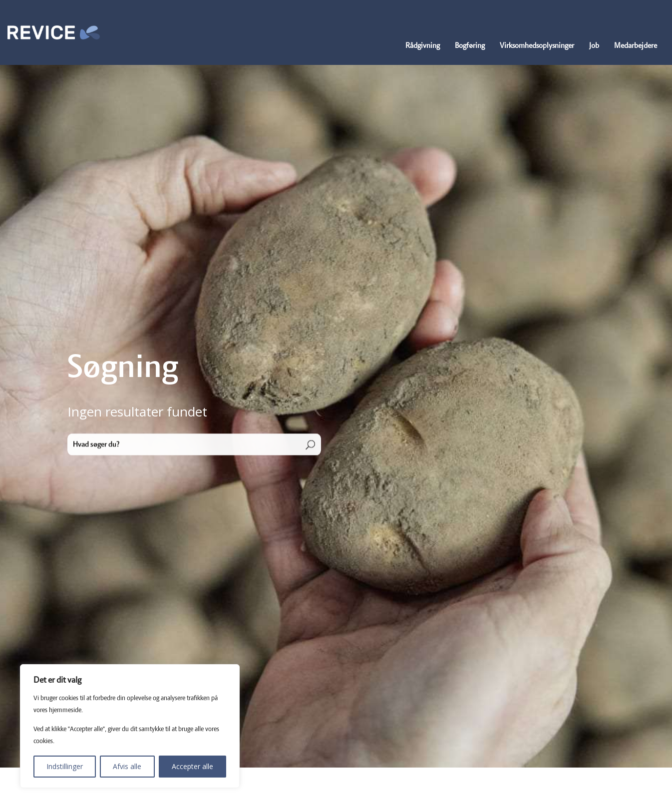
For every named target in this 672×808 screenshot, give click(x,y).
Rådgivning (423, 46)
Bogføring (470, 46)
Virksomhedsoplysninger (537, 46)
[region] (130, 726)
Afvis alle (127, 766)
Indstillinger (65, 766)
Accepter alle (192, 766)
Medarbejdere (636, 46)
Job (594, 46)
